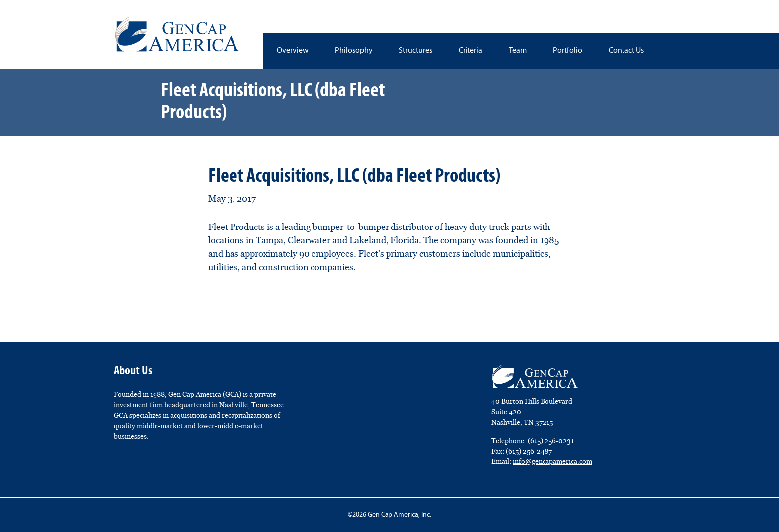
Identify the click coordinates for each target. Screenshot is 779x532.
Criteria (470, 51)
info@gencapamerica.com (552, 461)
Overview (293, 51)
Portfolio (568, 51)
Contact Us (626, 51)
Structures (416, 51)
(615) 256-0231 (551, 441)
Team (518, 51)
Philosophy (354, 51)
